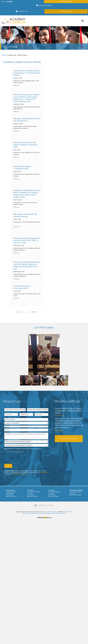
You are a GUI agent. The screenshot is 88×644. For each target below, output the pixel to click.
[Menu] (83, 21)
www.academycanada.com (51, 512)
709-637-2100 (13, 496)
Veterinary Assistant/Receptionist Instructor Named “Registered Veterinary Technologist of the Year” (27, 265)
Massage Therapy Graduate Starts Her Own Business (27, 120)
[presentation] (17, 458)
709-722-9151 (55, 496)
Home (4, 55)
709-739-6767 (34, 496)
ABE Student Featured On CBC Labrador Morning (25, 215)
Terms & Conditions (27, 513)
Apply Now (66, 11)
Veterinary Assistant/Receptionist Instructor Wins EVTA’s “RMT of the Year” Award (27, 240)
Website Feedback (61, 513)
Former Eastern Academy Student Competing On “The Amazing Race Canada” (27, 73)
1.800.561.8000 (44, 472)
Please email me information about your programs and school (24, 449)
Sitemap (35, 513)
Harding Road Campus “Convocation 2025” (22, 167)
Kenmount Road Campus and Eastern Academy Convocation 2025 (25, 145)
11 (30, 312)
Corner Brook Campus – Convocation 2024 (23, 287)
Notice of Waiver (52, 513)
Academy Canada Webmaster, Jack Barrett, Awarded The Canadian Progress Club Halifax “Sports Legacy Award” (27, 194)
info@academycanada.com (20, 474)
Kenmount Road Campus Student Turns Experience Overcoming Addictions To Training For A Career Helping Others (26, 98)
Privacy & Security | (43, 513)
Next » (35, 312)
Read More (16, 85)
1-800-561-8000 (77, 495)
